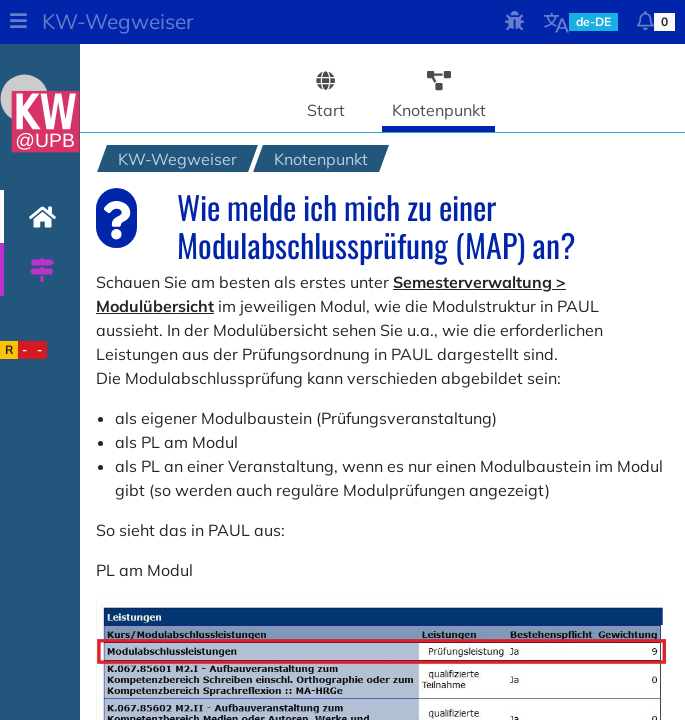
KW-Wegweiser (118, 21)
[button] (18, 22)
